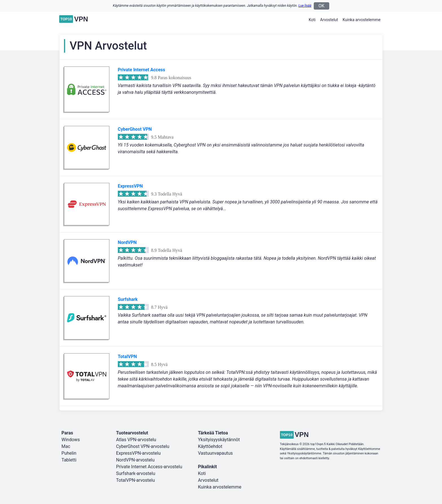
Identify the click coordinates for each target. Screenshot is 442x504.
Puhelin (69, 453)
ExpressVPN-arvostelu (138, 453)
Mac (66, 446)
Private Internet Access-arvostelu (149, 467)
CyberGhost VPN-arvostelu (143, 446)
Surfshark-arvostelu (136, 473)
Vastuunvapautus (215, 453)
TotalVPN (127, 357)
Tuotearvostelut (132, 433)
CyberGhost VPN (135, 129)
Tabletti (69, 460)
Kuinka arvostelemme (362, 20)
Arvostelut (329, 20)
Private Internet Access (142, 70)
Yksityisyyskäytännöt (219, 440)
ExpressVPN (130, 186)
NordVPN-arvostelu (135, 460)
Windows (71, 440)
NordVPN (127, 242)
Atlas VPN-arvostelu (136, 440)
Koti (312, 20)
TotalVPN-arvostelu (136, 480)
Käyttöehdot (210, 446)
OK (321, 6)
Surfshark (128, 299)
